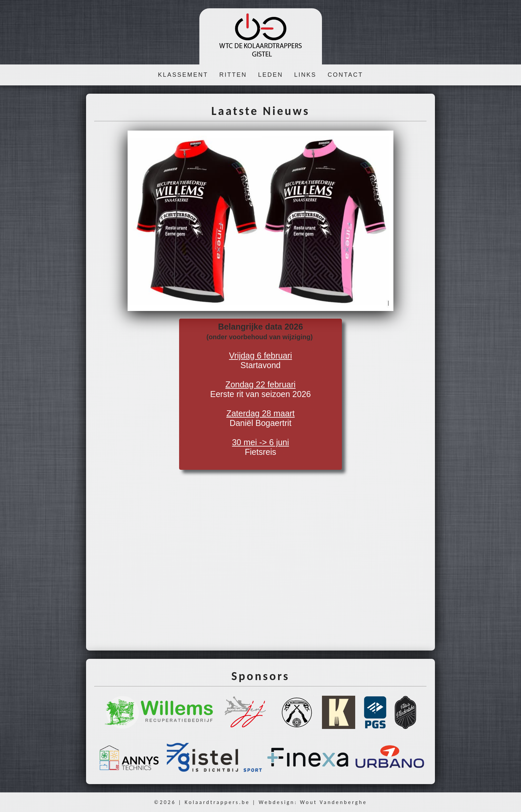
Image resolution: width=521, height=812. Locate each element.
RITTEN (233, 75)
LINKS (305, 75)
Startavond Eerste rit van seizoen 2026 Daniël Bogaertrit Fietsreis (260, 389)
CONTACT (345, 75)
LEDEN (271, 75)
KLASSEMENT (183, 75)
